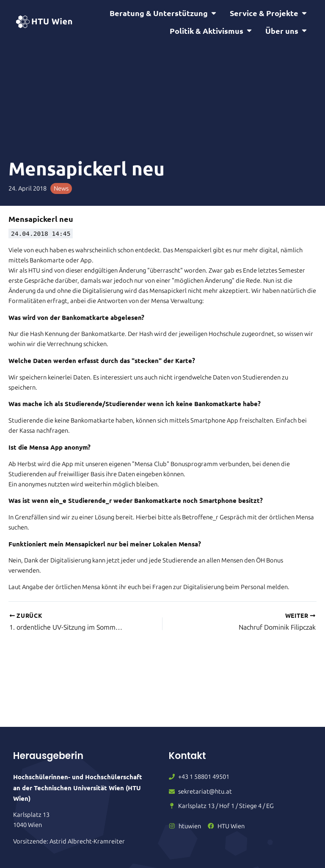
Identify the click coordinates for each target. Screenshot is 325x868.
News (61, 188)
